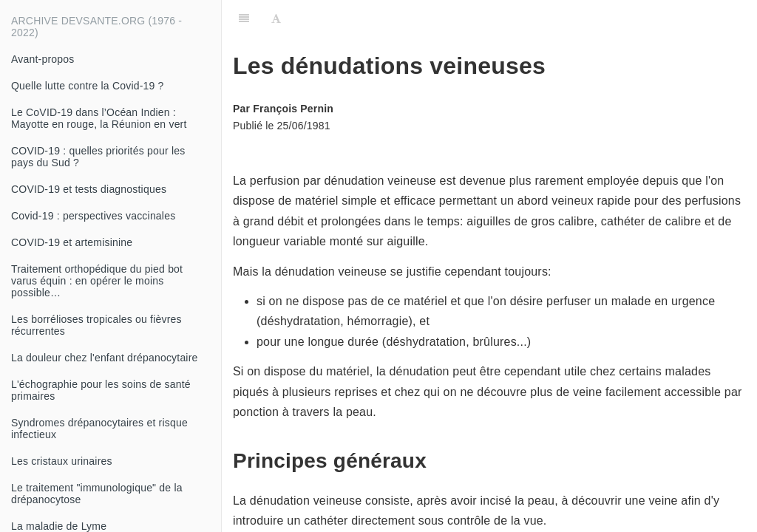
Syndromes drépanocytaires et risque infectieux (99, 429)
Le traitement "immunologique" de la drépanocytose (97, 494)
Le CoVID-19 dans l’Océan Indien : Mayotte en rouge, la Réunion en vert (99, 118)
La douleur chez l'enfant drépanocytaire (105, 358)
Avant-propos (43, 59)
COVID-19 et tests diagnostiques (89, 189)
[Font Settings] (276, 18)
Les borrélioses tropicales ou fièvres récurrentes (96, 325)
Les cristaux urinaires (62, 461)
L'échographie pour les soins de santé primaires (101, 390)
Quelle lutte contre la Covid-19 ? (88, 86)
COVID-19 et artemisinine (72, 242)
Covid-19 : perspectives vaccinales (93, 216)
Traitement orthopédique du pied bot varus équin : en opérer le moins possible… (97, 281)
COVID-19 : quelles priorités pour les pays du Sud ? (98, 157)
